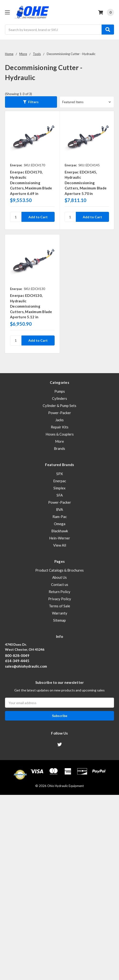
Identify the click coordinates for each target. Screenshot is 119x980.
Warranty (60, 613)
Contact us (60, 584)
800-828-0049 (17, 655)
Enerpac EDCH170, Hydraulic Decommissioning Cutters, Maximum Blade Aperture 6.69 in (31, 183)
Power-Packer (60, 413)
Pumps (60, 391)
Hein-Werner (60, 538)
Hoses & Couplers (60, 434)
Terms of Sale (59, 606)
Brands (59, 448)
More (59, 441)
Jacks (59, 420)
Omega (60, 524)
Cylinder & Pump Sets (59, 406)
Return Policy (59, 592)
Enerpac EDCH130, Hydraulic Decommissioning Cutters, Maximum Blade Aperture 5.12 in (31, 306)
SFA (60, 495)
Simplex (59, 488)
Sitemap (59, 620)
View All (60, 545)
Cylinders (59, 398)
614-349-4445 (17, 661)
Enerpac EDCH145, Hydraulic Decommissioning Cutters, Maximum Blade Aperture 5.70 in (86, 183)
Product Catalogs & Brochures (59, 570)
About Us (59, 577)
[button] (31, 102)
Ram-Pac (60, 517)
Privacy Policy (60, 599)
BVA (59, 509)
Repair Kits (60, 427)
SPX (60, 474)
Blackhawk (60, 531)
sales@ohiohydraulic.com (26, 666)
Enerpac (60, 481)
